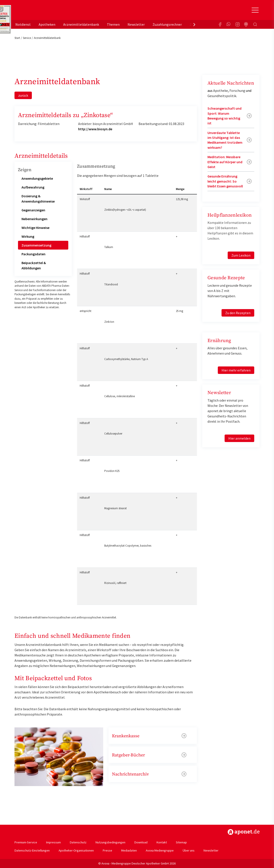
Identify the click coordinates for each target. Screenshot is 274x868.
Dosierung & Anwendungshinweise (38, 199)
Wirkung (28, 236)
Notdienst (23, 24)
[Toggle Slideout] (255, 10)
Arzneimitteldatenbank (81, 24)
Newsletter (136, 24)
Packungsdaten (33, 254)
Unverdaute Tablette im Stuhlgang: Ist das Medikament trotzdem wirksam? (225, 140)
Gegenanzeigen (33, 210)
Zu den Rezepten (238, 313)
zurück (23, 95)
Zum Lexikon (241, 255)
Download (141, 842)
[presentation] (194, 24)
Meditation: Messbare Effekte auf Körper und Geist (225, 162)
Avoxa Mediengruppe (160, 850)
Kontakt (162, 842)
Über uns (189, 850)
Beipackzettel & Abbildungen (34, 265)
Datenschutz (78, 842)
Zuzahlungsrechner (167, 24)
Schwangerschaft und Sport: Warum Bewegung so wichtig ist (224, 116)
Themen (113, 24)
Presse (107, 850)
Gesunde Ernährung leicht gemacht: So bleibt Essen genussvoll (225, 181)
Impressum (53, 842)
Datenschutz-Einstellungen (32, 850)
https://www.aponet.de (244, 832)
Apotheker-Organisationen (76, 850)
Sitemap (181, 842)
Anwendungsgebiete (37, 178)
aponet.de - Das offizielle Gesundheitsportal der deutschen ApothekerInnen (44, 12)
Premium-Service (26, 842)
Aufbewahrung (33, 187)
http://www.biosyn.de (95, 129)
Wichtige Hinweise (35, 228)
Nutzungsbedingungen (110, 842)
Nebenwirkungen (34, 219)
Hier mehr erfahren (236, 370)
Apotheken (47, 24)
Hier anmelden (239, 438)
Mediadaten (129, 850)
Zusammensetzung (36, 245)
